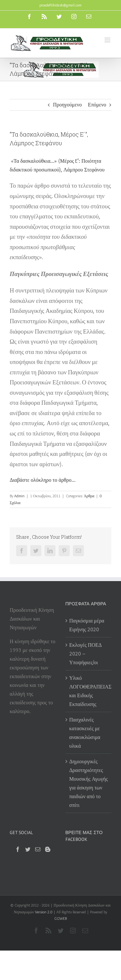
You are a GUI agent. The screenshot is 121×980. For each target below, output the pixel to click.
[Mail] (38, 849)
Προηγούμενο (67, 105)
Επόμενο (97, 105)
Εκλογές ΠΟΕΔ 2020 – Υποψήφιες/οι (86, 654)
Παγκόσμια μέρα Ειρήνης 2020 (87, 625)
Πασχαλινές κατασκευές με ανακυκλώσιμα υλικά (85, 733)
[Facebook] (18, 849)
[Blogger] (48, 849)
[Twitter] (28, 849)
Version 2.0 (44, 912)
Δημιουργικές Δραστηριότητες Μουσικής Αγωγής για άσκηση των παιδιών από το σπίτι (89, 783)
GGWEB (60, 918)
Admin (19, 496)
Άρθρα (89, 496)
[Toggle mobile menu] (108, 40)
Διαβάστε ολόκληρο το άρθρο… (43, 480)
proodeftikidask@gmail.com (60, 5)
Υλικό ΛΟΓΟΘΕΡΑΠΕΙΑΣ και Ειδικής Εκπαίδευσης (89, 691)
